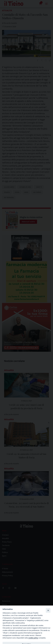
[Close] (48, 610)
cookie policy (33, 638)
